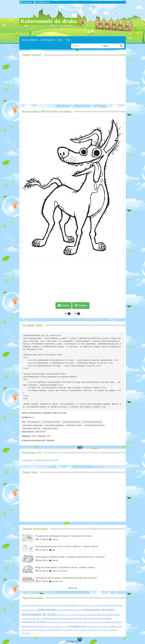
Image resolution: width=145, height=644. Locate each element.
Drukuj (63, 305)
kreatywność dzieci (94, 627)
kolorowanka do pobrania (94, 425)
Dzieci (61, 606)
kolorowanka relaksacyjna (33, 425)
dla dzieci (38, 606)
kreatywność (77, 626)
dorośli (55, 606)
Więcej (73, 588)
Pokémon (106, 627)
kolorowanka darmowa (31, 428)
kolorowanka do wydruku (90, 615)
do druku (47, 606)
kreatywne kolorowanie (34, 627)
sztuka (56, 630)
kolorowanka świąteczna (52, 619)
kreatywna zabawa (113, 622)
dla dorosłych (27, 606)
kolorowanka (47, 610)
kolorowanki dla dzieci (100, 619)
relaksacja (42, 630)
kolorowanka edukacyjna (93, 422)
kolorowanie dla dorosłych (89, 606)
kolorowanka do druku (52, 422)
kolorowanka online (50, 428)
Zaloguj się (26, 2)
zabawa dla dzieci (101, 630)
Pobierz (81, 305)
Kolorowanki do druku (49, 21)
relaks (113, 627)
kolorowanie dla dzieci (112, 606)
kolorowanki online (96, 622)
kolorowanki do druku (34, 622)
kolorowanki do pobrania (58, 622)
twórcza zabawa (79, 630)
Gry (33, 417)
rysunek (49, 630)
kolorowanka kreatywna (54, 425)
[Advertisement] (73, 82)
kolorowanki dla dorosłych (76, 619)
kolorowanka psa (34, 422)
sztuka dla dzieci (66, 630)
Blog (60, 40)
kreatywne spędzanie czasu (57, 627)
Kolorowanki (48, 40)
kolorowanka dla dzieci (72, 422)
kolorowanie (71, 606)
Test (68, 40)
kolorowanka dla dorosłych (70, 610)
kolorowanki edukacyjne (78, 622)
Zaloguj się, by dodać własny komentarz (40, 460)
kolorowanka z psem (74, 425)
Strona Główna (30, 40)
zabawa (90, 630)
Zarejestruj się (42, 2)
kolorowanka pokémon (31, 619)
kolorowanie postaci (29, 610)
